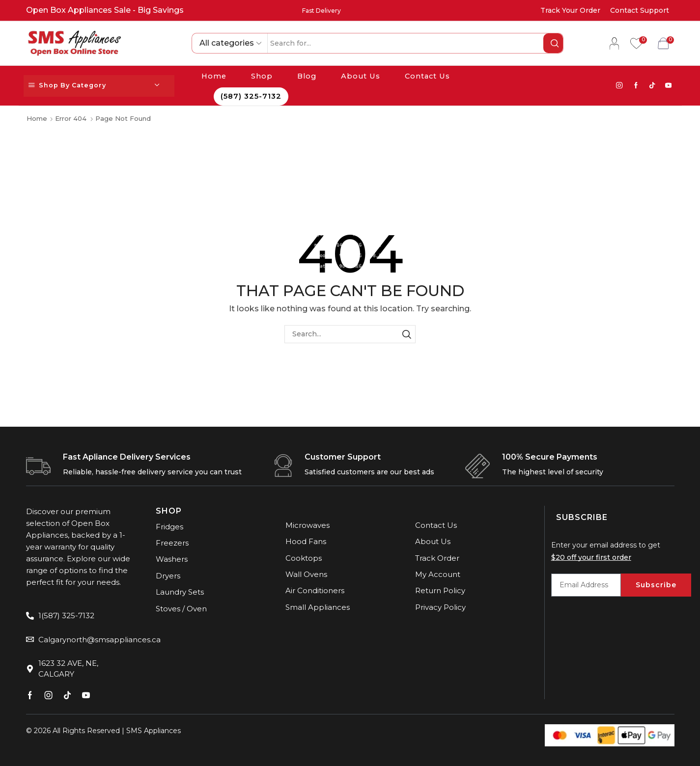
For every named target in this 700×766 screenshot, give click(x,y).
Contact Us (427, 76)
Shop (262, 76)
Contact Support (640, 10)
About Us (361, 76)
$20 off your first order (591, 557)
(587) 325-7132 (251, 96)
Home (214, 76)
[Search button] (553, 43)
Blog (307, 76)
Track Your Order (570, 10)
